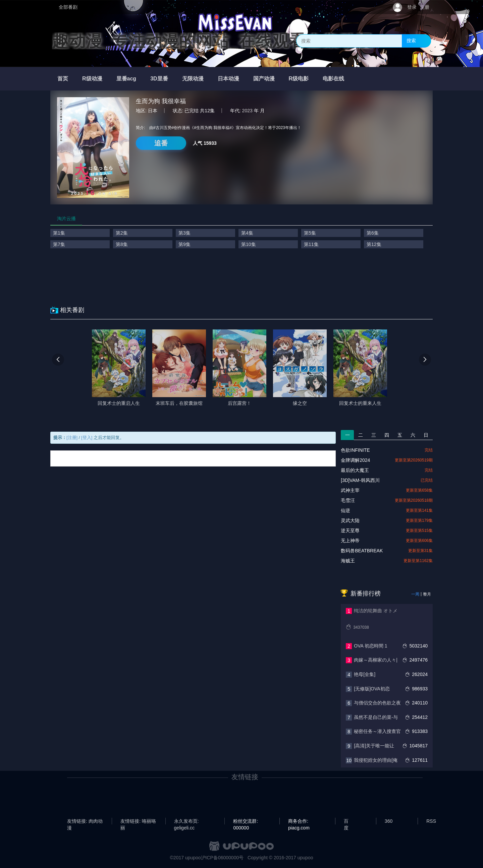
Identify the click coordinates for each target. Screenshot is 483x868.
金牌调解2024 (355, 460)
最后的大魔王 (355, 470)
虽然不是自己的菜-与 (376, 717)
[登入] (87, 438)
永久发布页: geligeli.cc (186, 821)
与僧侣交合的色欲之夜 (377, 703)
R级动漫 (92, 79)
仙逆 (345, 510)
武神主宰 (350, 490)
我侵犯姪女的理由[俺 (376, 760)
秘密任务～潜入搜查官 (377, 731)
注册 (425, 7)
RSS (431, 821)
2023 (247, 111)
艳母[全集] (365, 674)
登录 (412, 7)
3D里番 (159, 79)
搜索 (411, 41)
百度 (346, 821)
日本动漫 (228, 79)
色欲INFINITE (355, 450)
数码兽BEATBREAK (362, 551)
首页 (63, 79)
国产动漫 (264, 79)
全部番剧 (68, 7)
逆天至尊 (350, 531)
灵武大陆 (350, 520)
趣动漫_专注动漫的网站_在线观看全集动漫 (212, 41)
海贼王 (348, 561)
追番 (161, 143)
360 (389, 821)
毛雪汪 (348, 500)
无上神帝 (350, 541)
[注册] (72, 438)
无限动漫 (193, 79)
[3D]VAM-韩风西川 (360, 480)
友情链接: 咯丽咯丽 (138, 821)
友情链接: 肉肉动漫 (85, 821)
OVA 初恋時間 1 (370, 646)
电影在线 (333, 79)
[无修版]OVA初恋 (372, 689)
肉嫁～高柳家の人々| (376, 660)
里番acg (126, 79)
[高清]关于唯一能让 (374, 746)
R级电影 (299, 79)
